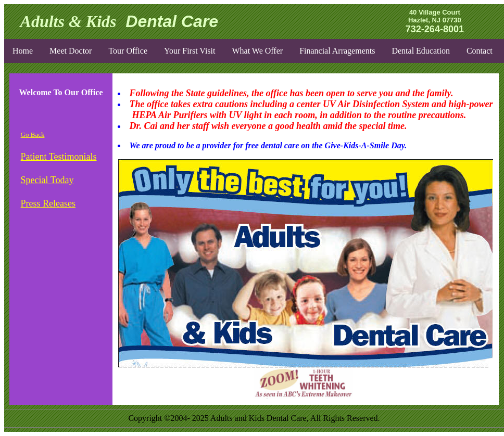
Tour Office (128, 51)
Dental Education (421, 51)
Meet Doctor (71, 51)
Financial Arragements (337, 51)
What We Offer (257, 51)
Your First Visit (190, 51)
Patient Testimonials (59, 157)
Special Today (47, 180)
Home (23, 51)
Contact (480, 51)
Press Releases (48, 203)
